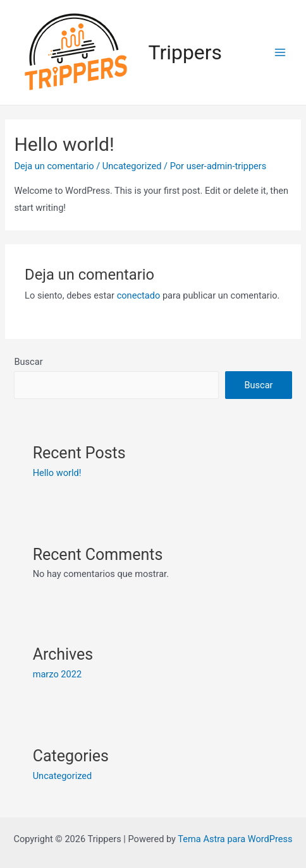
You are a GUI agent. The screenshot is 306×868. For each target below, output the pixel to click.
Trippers (185, 52)
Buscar (28, 362)
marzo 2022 (57, 674)
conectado (139, 295)
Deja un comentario (54, 166)
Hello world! (57, 473)
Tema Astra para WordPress (235, 839)
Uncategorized (132, 166)
